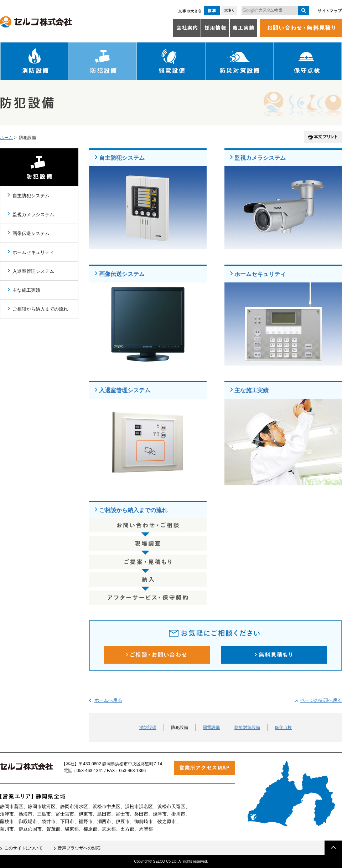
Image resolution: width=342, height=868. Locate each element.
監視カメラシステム (260, 158)
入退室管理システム (125, 390)
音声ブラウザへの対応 (79, 848)
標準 (212, 11)
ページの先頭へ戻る (321, 700)
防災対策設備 (240, 61)
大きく (229, 11)
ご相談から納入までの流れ (133, 510)
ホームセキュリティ (260, 274)
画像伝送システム (122, 274)
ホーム (6, 138)
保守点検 (308, 61)
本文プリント (323, 137)
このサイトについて (24, 848)
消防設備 (35, 61)
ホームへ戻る (108, 700)
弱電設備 (171, 61)
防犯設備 (103, 61)
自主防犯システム (122, 158)
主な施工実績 (252, 390)
